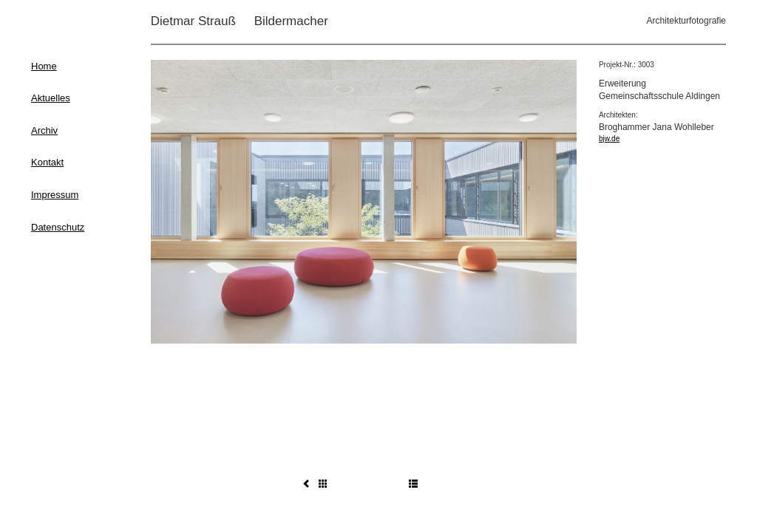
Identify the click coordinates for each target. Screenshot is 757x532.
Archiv (44, 130)
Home (44, 66)
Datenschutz (58, 227)
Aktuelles (51, 98)
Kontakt (47, 162)
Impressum (55, 195)
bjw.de (609, 139)
